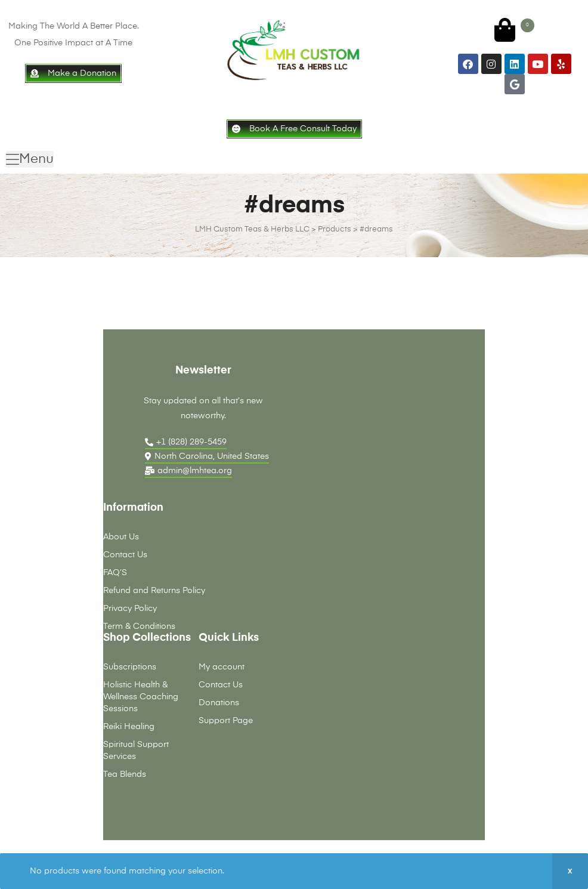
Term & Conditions (139, 626)
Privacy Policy (130, 609)
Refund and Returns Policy (154, 591)
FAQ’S (115, 573)
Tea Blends (125, 774)
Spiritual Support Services (136, 751)
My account (222, 667)
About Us (121, 537)
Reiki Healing (129, 727)
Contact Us (125, 555)
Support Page (226, 721)
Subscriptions (130, 667)
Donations (219, 703)
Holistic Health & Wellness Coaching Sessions (141, 697)
